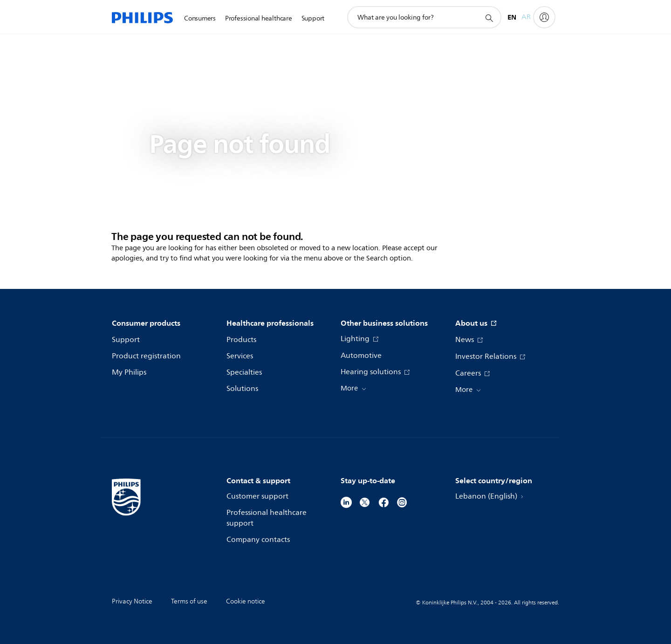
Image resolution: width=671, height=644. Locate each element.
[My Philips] (544, 17)
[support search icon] (489, 18)
